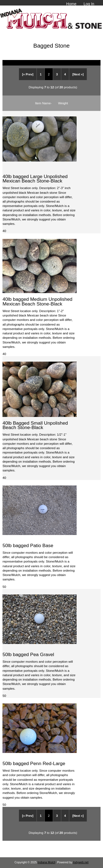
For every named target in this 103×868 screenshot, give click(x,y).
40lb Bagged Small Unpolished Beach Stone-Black (35, 425)
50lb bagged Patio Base (28, 545)
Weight (63, 103)
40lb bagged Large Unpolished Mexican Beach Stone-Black (35, 179)
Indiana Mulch (47, 862)
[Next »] (78, 74)
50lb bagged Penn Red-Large (34, 763)
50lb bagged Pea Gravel (28, 654)
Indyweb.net (81, 862)
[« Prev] (28, 74)
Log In (89, 4)
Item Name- (44, 103)
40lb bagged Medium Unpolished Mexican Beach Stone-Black (37, 301)
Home (71, 4)
